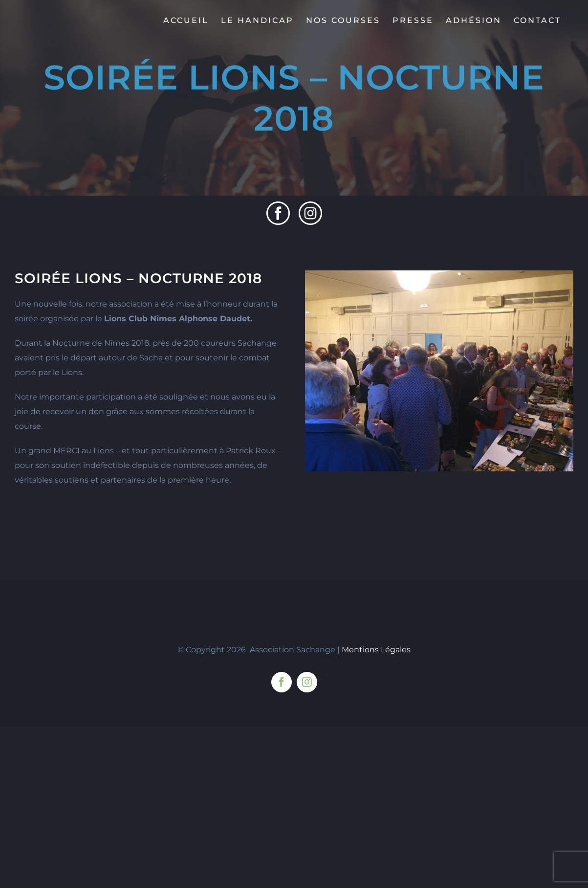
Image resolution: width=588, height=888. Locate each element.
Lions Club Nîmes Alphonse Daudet (177, 319)
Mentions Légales (376, 811)
